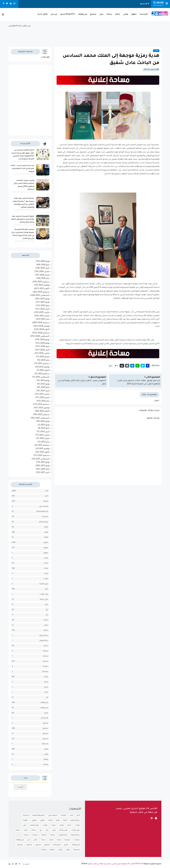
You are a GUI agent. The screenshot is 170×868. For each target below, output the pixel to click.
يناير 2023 (45, 401)
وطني (126, 14)
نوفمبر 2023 (44, 367)
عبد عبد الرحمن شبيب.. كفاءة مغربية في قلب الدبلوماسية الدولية (22, 169)
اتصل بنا (26, 864)
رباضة (46, 620)
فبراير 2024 (44, 357)
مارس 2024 (44, 353)
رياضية (46, 651)
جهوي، (46, 548)
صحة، (46, 682)
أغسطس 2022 (42, 418)
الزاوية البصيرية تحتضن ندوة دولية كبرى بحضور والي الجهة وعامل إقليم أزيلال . (23, 219)
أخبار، (46, 496)
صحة (46, 677)
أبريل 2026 (45, 268)
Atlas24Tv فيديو (68, 14)
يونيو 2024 (45, 343)
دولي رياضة (44, 599)
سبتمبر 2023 (44, 374)
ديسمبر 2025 (44, 282)
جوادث (46, 558)
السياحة (45, 517)
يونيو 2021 (45, 466)
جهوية (46, 553)
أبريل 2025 (45, 309)
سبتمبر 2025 (44, 292)
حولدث (46, 579)
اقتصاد (45, 501)
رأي (47, 610)
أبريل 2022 (45, 432)
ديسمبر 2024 (43, 323)
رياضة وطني (44, 641)
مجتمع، (45, 734)
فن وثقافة (83, 14)
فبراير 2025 (44, 316)
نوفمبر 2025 (44, 285)
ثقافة (46, 537)
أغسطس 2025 (42, 296)
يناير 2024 (45, 360)
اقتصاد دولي (44, 507)
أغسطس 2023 (43, 377)
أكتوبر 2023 (45, 370)
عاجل (46, 692)
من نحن (54, 14)
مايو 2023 (45, 387)
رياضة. (46, 646)
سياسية (45, 672)
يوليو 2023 (45, 381)
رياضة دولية (44, 636)
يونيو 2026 (45, 261)
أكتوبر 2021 (45, 452)
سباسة (45, 656)
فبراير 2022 (45, 439)
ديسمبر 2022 (44, 405)
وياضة (46, 765)
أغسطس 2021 (43, 459)
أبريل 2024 (45, 350)
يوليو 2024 (45, 340)
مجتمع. (45, 739)
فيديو (46, 713)
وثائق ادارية (42, 14)
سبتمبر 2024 (44, 333)
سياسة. (45, 666)
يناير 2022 (45, 442)
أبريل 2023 (45, 391)
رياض (46, 625)
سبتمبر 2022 (44, 415)
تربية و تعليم (44, 522)
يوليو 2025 (45, 299)
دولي (101, 14)
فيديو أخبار (44, 718)
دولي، (46, 605)
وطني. (46, 754)
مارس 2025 (44, 313)
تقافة (46, 527)
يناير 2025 (45, 319)
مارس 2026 (44, 272)
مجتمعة (45, 744)
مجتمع (93, 14)
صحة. (46, 687)
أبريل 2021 (45, 473)
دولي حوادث (44, 594)
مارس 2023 (44, 394)
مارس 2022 (44, 435)
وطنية (46, 759)
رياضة (109, 14)
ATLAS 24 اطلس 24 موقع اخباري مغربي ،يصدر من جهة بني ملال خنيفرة (115, 864)
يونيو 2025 (45, 302)
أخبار (47, 491)
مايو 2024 (45, 347)
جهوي (134, 14)
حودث (46, 574)
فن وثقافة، (44, 708)
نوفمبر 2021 (44, 449)
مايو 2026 (45, 265)
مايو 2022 (45, 428)
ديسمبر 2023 (44, 364)
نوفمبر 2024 (44, 326)
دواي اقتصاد (44, 584)
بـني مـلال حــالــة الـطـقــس (85, 34)
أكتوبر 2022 (44, 411)
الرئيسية (144, 14)
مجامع (46, 723)
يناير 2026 (45, 279)
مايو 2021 (45, 469)
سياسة (45, 661)
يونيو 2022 (45, 425)
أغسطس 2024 (42, 336)
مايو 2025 (45, 306)
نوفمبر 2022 (44, 408)
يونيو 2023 (45, 384)
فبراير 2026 (45, 275)
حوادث (46, 568)
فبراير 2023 (45, 398)
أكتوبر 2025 (44, 289)
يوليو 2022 (45, 422)
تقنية (46, 532)
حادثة (46, 563)
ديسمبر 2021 (44, 445)
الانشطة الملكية (42, 512)
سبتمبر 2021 (44, 456)
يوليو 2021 (45, 462)
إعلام (118, 14)
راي (47, 615)
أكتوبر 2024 (44, 330)
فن (47, 697)
